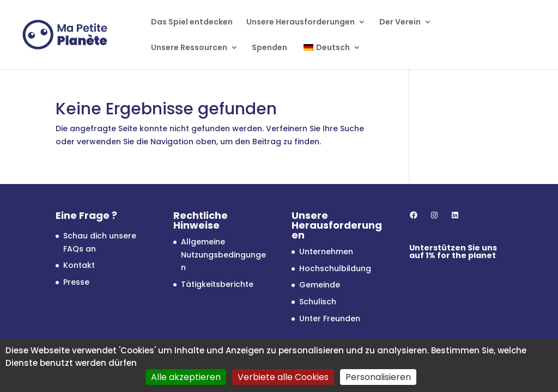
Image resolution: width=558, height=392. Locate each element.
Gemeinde (320, 285)
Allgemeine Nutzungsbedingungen (223, 255)
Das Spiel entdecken (192, 23)
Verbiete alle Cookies (283, 377)
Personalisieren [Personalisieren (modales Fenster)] (378, 377)
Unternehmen (326, 252)
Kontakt (79, 265)
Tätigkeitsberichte (217, 284)
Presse (76, 282)
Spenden (269, 48)
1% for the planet (461, 255)
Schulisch (318, 302)
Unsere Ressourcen (189, 48)
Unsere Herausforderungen (301, 23)
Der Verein (400, 23)
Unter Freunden (330, 318)
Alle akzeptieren (186, 377)
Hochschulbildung (335, 268)
